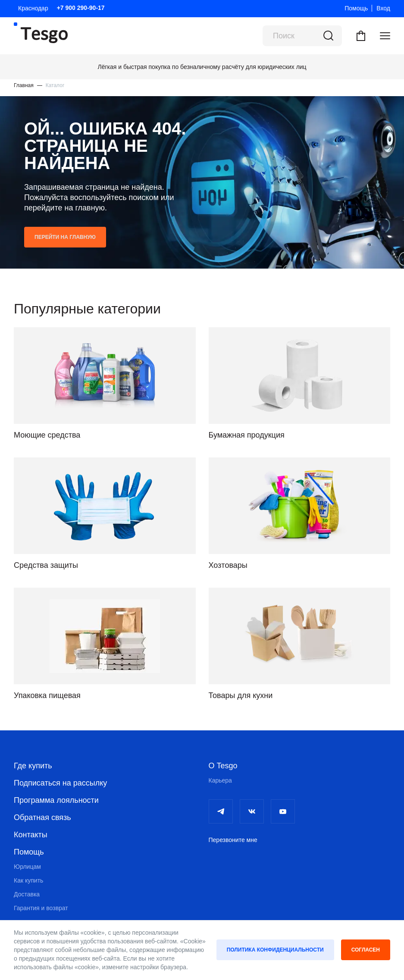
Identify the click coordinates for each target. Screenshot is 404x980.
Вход (383, 8)
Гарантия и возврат (41, 908)
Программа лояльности (56, 800)
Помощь (356, 8)
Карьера (220, 780)
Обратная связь (42, 817)
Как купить (28, 880)
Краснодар (33, 8)
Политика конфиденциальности (275, 950)
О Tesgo (223, 766)
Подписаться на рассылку (60, 783)
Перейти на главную (65, 237)
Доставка (27, 894)
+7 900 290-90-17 (81, 8)
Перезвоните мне (233, 840)
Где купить (33, 766)
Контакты (31, 835)
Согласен (366, 950)
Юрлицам (27, 867)
